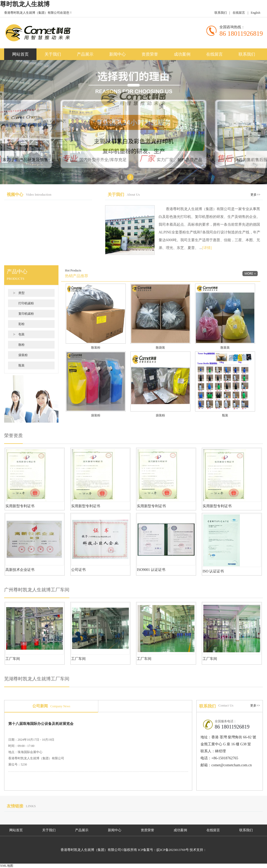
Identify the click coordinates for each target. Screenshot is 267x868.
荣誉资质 (13, 436)
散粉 (21, 345)
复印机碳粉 (26, 314)
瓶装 (21, 365)
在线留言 (239, 13)
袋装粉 (23, 355)
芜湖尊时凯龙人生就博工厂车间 (37, 679)
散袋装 (160, 348)
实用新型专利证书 (20, 506)
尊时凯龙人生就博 (25, 4)
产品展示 (85, 54)
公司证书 (78, 570)
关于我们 (53, 54)
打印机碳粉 (26, 303)
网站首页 (20, 54)
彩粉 (21, 324)
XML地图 (7, 866)
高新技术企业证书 (20, 570)
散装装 (225, 348)
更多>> (255, 195)
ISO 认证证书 (213, 571)
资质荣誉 (150, 54)
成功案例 (182, 54)
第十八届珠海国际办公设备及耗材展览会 (41, 724)
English (255, 13)
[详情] (207, 248)
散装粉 (96, 348)
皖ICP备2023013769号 (173, 850)
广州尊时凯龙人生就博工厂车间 (37, 590)
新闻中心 (117, 54)
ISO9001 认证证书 (151, 570)
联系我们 (221, 13)
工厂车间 (13, 659)
